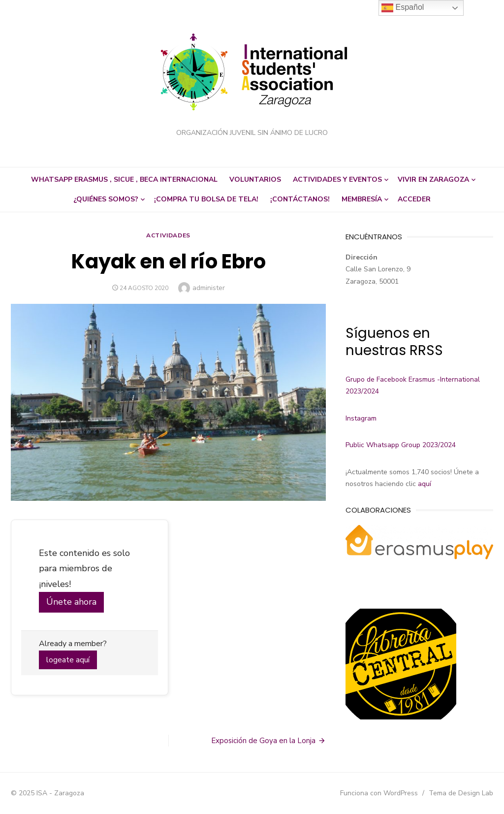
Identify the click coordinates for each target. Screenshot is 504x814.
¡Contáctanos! (300, 199)
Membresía (362, 199)
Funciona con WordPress (379, 793)
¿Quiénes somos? (106, 199)
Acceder (414, 199)
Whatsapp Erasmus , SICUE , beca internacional (124, 179)
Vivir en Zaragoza (433, 179)
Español (403, 8)
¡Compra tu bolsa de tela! (206, 199)
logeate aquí (68, 660)
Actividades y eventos (337, 179)
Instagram (361, 418)
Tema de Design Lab (461, 793)
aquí (425, 484)
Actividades (168, 235)
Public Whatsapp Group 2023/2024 (401, 445)
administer (209, 288)
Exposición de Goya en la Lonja (263, 741)
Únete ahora (71, 602)
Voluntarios (255, 179)
